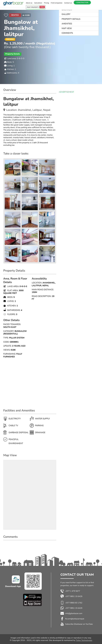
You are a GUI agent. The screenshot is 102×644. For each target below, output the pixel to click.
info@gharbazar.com (74, 613)
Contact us (68, 3)
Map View (67, 28)
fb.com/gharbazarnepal (75, 619)
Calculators (38, 3)
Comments (67, 33)
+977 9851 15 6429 (71, 596)
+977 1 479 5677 (70, 591)
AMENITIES (67, 24)
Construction (82, 3)
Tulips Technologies (84, 640)
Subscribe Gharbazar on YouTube (79, 624)
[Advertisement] (30, 385)
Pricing (46, 3)
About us (29, 3)
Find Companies (57, 3)
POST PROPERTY (36, 7)
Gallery (66, 14)
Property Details (71, 19)
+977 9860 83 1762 (74, 603)
